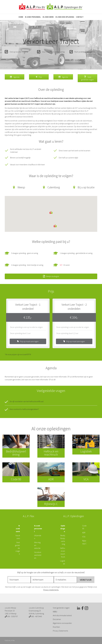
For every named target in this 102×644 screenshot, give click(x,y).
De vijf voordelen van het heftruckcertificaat (27, 401)
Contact (80, 17)
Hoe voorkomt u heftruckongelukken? (24, 409)
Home (21, 17)
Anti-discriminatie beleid (62, 615)
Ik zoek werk (48, 17)
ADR (84, 533)
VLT (61, 265)
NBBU (55, 612)
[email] (65, 580)
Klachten (56, 627)
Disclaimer (57, 619)
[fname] (19, 580)
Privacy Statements (60, 631)
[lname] (42, 580)
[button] (51, 212)
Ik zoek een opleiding (65, 17)
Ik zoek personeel (33, 17)
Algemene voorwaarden (62, 623)
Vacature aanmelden (38, 555)
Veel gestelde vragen (61, 608)
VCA (84, 537)
